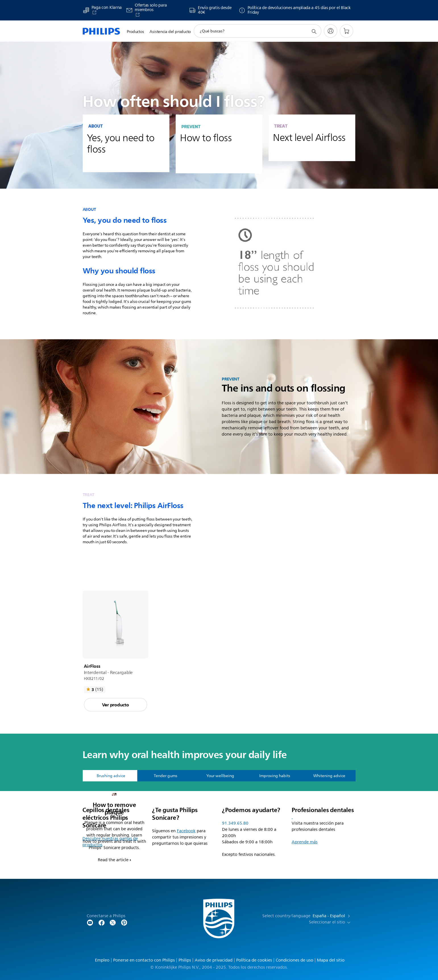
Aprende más (305, 842)
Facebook (186, 831)
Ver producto (116, 705)
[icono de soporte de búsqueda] (314, 31)
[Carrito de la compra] (346, 31)
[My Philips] (331, 31)
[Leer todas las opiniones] (95, 690)
